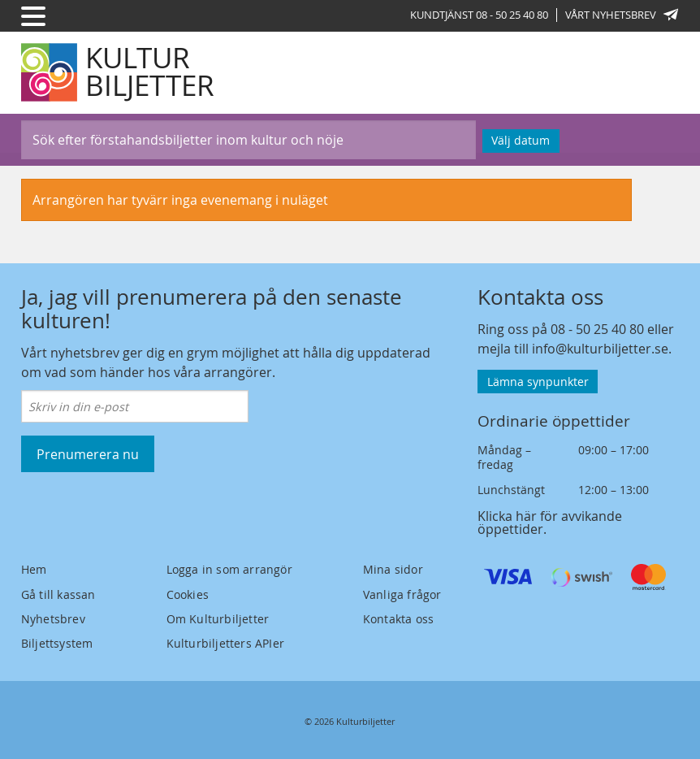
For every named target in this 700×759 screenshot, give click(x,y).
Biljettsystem (57, 643)
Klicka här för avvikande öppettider (550, 523)
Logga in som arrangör (229, 569)
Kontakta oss (398, 619)
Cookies (188, 594)
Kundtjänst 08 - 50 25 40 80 (479, 15)
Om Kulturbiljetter (218, 619)
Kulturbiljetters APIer (225, 643)
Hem (34, 569)
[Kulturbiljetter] (119, 72)
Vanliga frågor (402, 594)
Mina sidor (393, 569)
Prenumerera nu (88, 454)
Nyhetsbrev (53, 619)
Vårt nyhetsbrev (622, 15)
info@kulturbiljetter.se (600, 349)
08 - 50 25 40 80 (597, 329)
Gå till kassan (58, 594)
